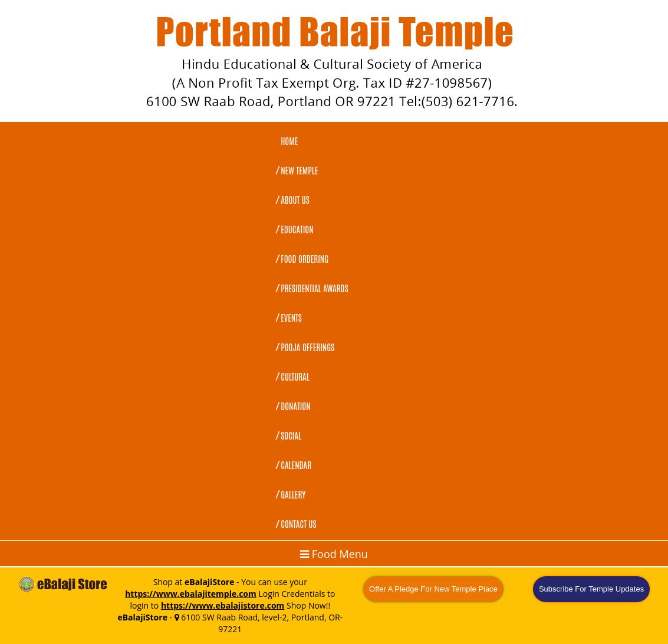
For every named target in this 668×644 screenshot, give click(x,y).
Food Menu (334, 554)
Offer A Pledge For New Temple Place (433, 589)
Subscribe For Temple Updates (591, 589)
